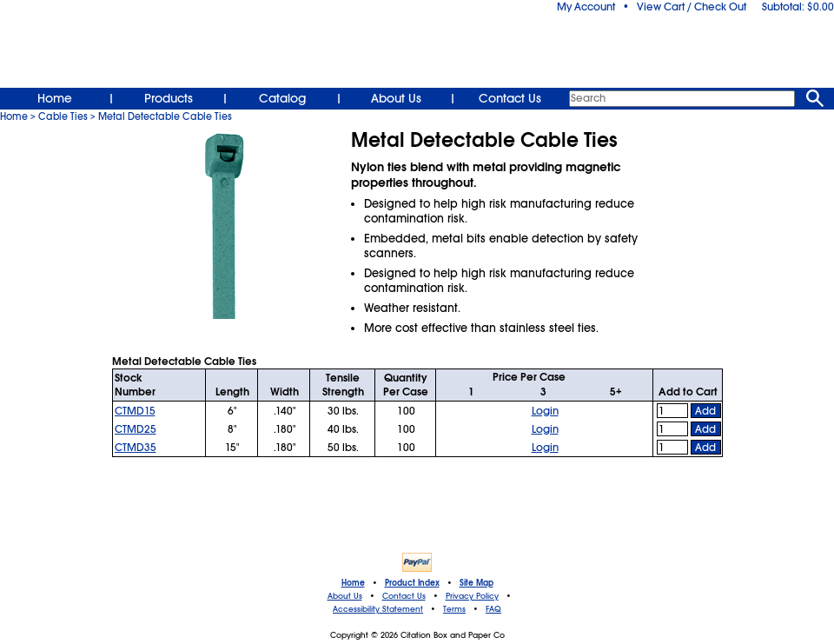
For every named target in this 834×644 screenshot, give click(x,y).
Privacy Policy (472, 596)
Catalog (282, 98)
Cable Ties (63, 116)
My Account (586, 7)
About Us (396, 98)
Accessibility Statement (378, 609)
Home (55, 98)
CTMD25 (136, 429)
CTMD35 (136, 448)
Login (545, 411)
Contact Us (510, 98)
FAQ (493, 609)
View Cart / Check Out (692, 7)
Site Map (477, 583)
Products (169, 98)
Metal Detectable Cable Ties (165, 116)
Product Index (412, 583)
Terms (454, 609)
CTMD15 (135, 411)
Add (705, 411)
